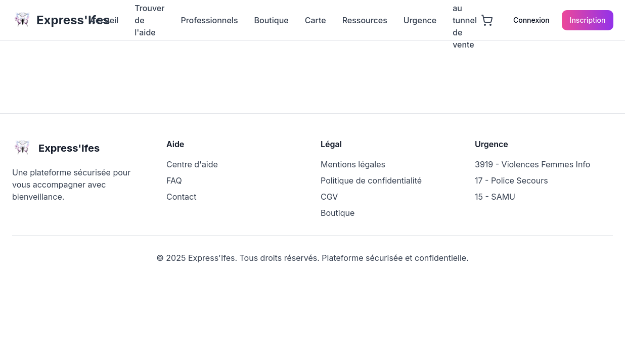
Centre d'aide (192, 164)
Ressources (365, 20)
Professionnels (209, 20)
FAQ (174, 180)
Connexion (531, 20)
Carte (316, 20)
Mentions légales (353, 164)
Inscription (588, 20)
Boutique (272, 20)
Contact (181, 197)
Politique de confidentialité (371, 180)
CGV (329, 197)
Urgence (420, 20)
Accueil (104, 20)
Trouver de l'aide (149, 20)
